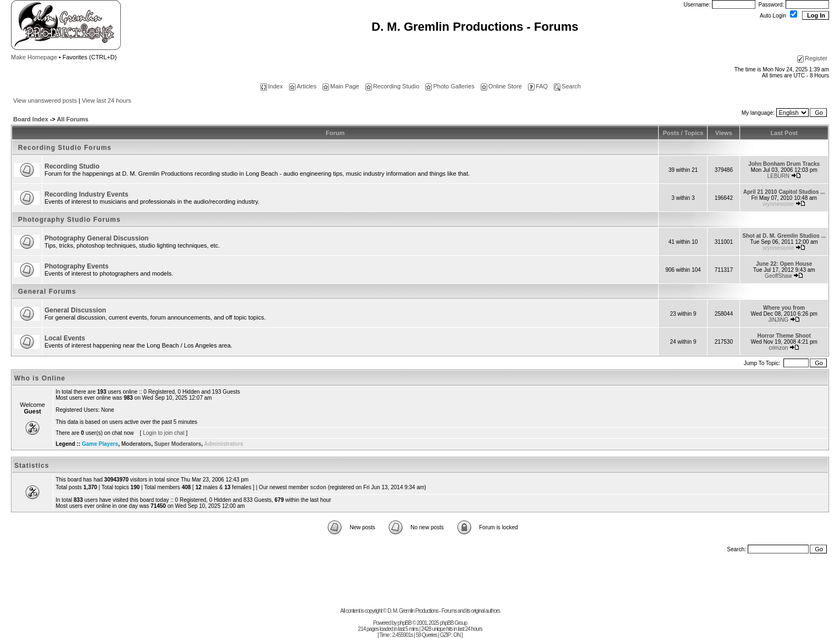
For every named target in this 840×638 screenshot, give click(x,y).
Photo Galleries (450, 86)
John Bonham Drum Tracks (784, 164)
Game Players (100, 444)
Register (812, 58)
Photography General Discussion (96, 238)
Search (567, 86)
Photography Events (77, 266)
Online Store (501, 86)
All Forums (72, 119)
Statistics (32, 466)
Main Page (341, 86)
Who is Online (40, 378)
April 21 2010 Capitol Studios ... (784, 192)
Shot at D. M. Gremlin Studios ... (784, 236)
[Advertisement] (420, 583)
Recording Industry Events (87, 194)
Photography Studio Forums (69, 220)
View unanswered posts (45, 100)
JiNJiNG (778, 320)
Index (272, 86)
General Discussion (75, 310)
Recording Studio (392, 86)
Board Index (31, 119)
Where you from (784, 308)
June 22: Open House (784, 264)
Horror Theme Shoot (784, 336)
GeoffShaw (778, 276)
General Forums (47, 292)
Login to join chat (164, 433)
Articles (303, 86)
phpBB (405, 623)
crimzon (778, 348)
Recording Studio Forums (65, 148)
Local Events (65, 338)
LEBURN (778, 176)
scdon (318, 487)
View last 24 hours (107, 100)
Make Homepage (34, 57)
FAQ (538, 86)
